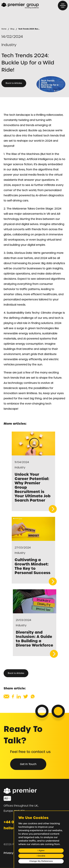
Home (4, 29)
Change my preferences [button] (41, 861)
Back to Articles (14, 83)
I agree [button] (41, 851)
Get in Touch (28, 764)
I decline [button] (41, 856)
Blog (12, 29)
